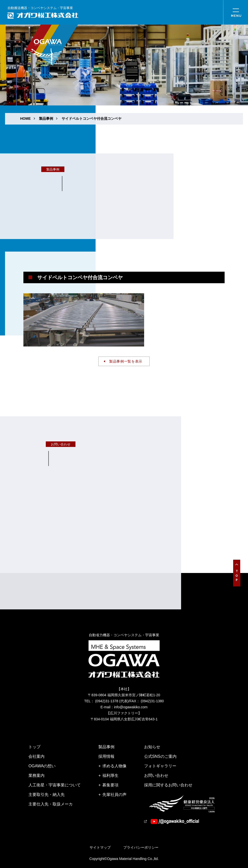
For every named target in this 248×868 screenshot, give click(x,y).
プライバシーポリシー (141, 847)
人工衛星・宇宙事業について (55, 785)
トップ (34, 747)
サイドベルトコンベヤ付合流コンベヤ (92, 119)
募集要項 (110, 785)
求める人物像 (114, 766)
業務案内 (36, 775)
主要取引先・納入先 (47, 795)
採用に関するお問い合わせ (168, 785)
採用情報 (106, 756)
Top (237, 576)
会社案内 (36, 756)
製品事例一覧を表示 (126, 361)
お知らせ (152, 747)
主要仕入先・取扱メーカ (51, 804)
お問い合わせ (156, 775)
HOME (25, 119)
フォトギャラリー (160, 766)
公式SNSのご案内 (160, 756)
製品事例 (46, 119)
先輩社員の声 (114, 795)
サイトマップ (100, 847)
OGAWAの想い (42, 766)
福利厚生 (110, 775)
